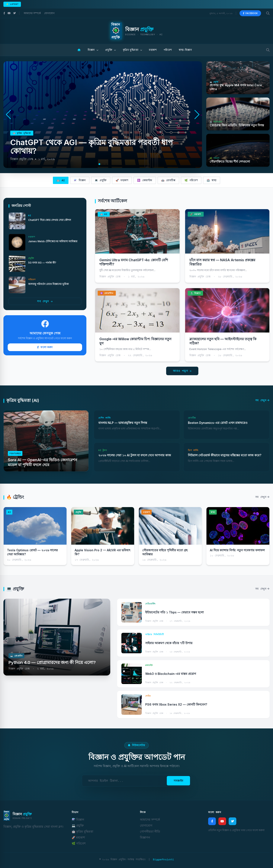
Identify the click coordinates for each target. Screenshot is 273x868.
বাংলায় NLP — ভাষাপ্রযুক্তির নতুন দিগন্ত (123, 423)
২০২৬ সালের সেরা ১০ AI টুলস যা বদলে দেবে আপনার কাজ (135, 455)
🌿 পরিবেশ (191, 180)
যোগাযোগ (49, 13)
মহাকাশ (153, 50)
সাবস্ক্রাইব (178, 781)
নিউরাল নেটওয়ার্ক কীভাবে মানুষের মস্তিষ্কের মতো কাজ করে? (225, 455)
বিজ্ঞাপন (145, 837)
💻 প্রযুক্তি (101, 180)
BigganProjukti (163, 859)
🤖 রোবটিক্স (168, 180)
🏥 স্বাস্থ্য (211, 180)
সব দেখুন (45, 301)
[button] (197, 115)
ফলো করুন (45, 347)
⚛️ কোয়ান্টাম (145, 180)
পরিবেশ (168, 50)
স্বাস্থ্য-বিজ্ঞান (185, 50)
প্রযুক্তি (110, 50)
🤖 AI (61, 180)
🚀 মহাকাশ (122, 180)
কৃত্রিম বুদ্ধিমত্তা (132, 50)
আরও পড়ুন (182, 371)
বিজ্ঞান (93, 50)
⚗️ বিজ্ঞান (80, 180)
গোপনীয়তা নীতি (150, 831)
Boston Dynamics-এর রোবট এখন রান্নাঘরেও (218, 423)
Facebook (250, 13)
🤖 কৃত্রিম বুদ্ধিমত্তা (82, 831)
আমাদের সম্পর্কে (32, 13)
